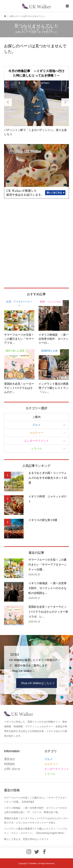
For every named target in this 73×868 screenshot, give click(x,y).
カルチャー (36, 433)
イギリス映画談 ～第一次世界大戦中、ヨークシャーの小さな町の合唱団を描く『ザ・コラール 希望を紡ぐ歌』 (36, 810)
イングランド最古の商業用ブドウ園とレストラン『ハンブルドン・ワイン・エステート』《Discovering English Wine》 (36, 831)
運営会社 (10, 759)
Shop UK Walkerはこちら (36, 683)
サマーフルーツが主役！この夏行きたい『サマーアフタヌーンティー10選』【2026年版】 (36, 800)
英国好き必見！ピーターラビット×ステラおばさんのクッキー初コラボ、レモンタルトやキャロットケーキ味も (36, 820)
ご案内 (36, 417)
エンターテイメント (36, 441)
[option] (37, 108)
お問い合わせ (12, 769)
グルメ (36, 425)
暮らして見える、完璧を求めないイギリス (26, 839)
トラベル (36, 449)
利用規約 (10, 764)
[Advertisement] (36, 243)
